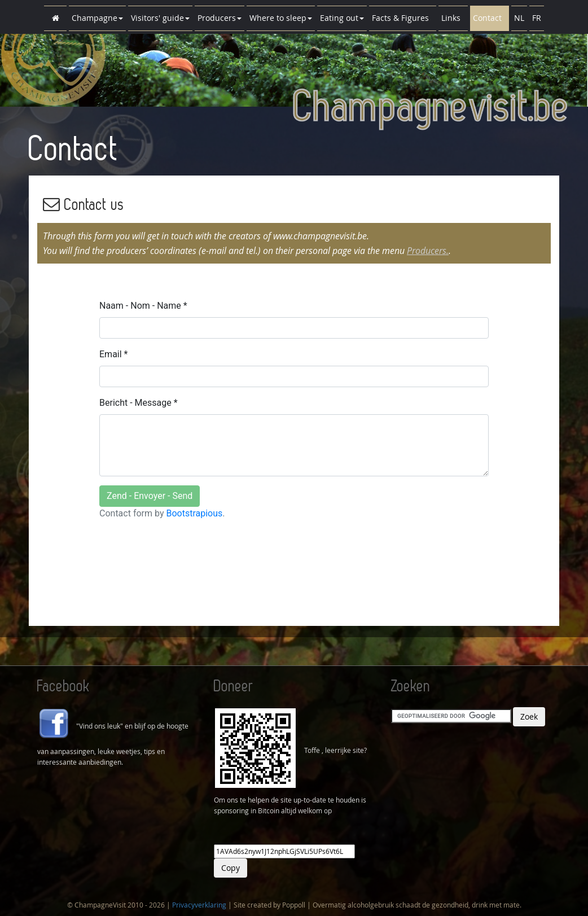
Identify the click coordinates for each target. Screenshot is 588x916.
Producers (220, 18)
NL (519, 18)
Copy (231, 868)
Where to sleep (281, 18)
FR (537, 18)
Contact (490, 18)
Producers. (428, 251)
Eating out (342, 18)
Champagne (97, 18)
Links (453, 18)
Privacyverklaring (199, 905)
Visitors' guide (160, 18)
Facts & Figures (403, 18)
